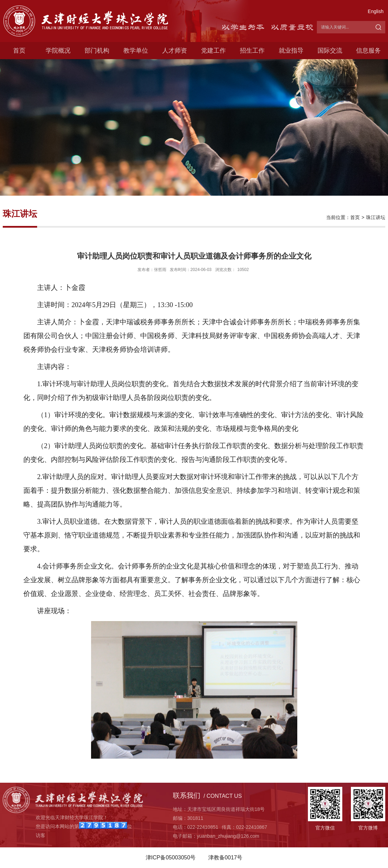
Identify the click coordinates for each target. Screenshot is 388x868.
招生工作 (252, 51)
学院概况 (58, 51)
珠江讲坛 (376, 217)
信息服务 (368, 51)
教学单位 (136, 51)
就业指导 (291, 51)
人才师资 (175, 51)
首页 (19, 51)
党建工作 (213, 51)
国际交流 (330, 51)
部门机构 (97, 51)
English (376, 11)
